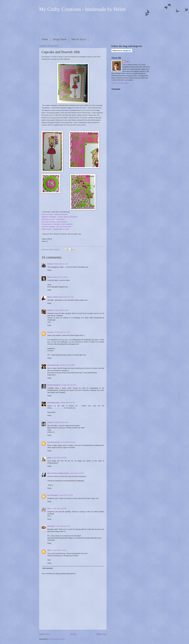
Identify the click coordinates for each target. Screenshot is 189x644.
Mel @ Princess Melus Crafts (58, 473)
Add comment (47, 568)
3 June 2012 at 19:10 (59, 458)
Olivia (49, 277)
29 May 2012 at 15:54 (61, 310)
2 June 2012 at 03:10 (68, 442)
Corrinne (51, 332)
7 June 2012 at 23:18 (62, 526)
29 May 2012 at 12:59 (61, 264)
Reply (49, 270)
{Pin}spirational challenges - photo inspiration (57, 224)
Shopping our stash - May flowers (53, 219)
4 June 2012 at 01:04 (77, 473)
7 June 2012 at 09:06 (59, 508)
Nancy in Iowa (53, 297)
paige (49, 458)
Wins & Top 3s (79, 39)
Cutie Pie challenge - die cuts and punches (56, 227)
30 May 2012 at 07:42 (67, 403)
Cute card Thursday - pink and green (54, 222)
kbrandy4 (51, 526)
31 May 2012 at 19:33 (61, 422)
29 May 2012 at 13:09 (60, 277)
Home (45, 39)
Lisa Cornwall (52, 495)
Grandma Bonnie (54, 442)
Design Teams (60, 39)
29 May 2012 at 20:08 (67, 365)
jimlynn (50, 310)
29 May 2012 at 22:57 (69, 385)
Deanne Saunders (54, 385)
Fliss (49, 508)
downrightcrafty (53, 365)
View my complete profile (120, 83)
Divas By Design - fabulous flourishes (55, 214)
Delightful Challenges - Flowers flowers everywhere (59, 217)
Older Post (101, 634)
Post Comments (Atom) (57, 639)
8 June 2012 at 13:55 (59, 550)
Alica (49, 550)
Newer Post (45, 634)
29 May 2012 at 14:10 (66, 297)
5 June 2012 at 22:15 (66, 495)
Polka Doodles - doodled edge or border (56, 229)
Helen (127, 62)
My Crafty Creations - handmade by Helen (82, 9)
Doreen (50, 264)
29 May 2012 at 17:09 (62, 332)
